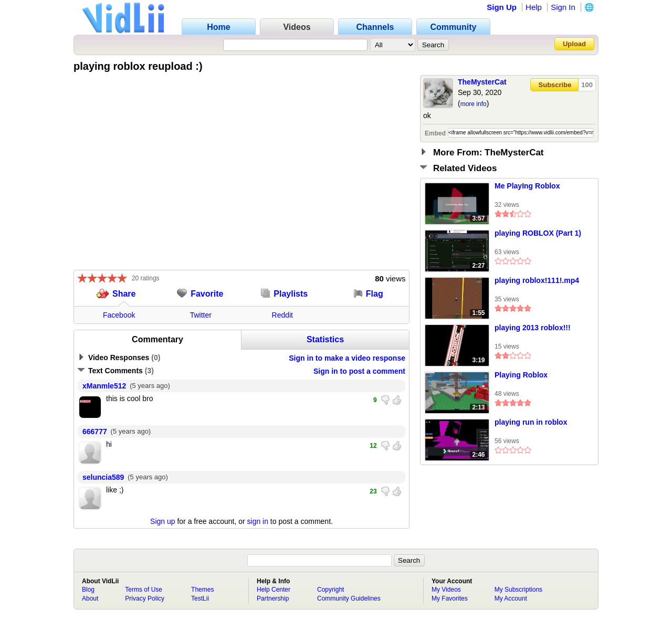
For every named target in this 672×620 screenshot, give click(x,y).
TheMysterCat (482, 82)
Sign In (563, 7)
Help (534, 7)
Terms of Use (144, 590)
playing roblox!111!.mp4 (537, 280)
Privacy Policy (145, 598)
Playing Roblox (521, 375)
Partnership (273, 598)
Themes (202, 590)
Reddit (282, 315)
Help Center (274, 590)
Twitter (201, 315)
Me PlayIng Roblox (527, 186)
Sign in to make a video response (347, 358)
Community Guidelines (349, 598)
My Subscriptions (518, 590)
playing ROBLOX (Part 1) (538, 233)
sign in (258, 521)
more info (474, 104)
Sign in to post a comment (359, 371)
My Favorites (450, 598)
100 (587, 85)
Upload (574, 44)
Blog (88, 590)
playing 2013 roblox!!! (533, 328)
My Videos (446, 590)
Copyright (330, 590)
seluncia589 (103, 477)
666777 (95, 432)
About (90, 598)
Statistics (325, 339)
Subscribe (555, 85)
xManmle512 (104, 386)
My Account (511, 598)
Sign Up (502, 7)
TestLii (200, 598)
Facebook (119, 315)
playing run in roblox (531, 422)
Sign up (162, 521)
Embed (435, 133)
